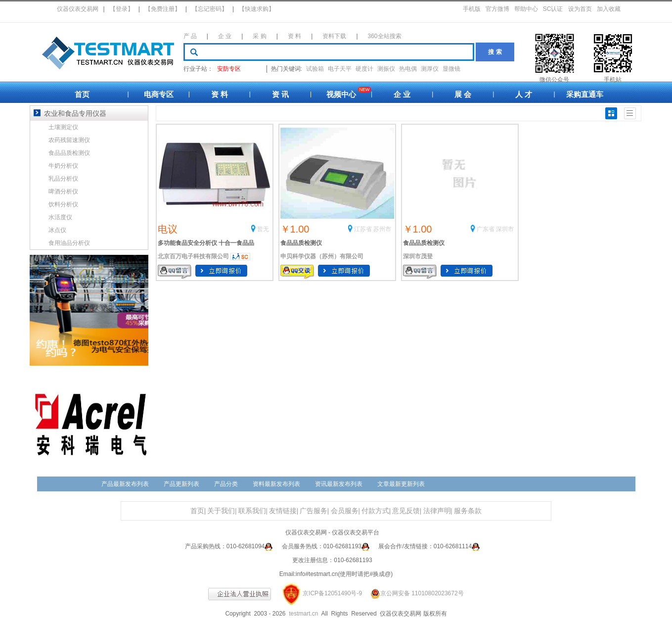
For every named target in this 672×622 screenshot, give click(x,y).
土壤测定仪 (63, 127)
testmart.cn (303, 614)
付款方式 (375, 511)
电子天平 (340, 69)
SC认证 (553, 9)
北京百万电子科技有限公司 (193, 256)
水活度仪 (60, 217)
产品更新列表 (181, 484)
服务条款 (468, 511)
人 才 (524, 94)
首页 (82, 94)
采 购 (259, 36)
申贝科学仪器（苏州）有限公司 (322, 256)
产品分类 (226, 484)
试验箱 (315, 69)
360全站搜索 (385, 36)
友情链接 (283, 511)
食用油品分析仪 (69, 243)
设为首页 (580, 9)
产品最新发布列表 (125, 484)
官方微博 (497, 9)
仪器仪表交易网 (78, 9)
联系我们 (252, 511)
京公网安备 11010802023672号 (413, 593)
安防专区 (229, 69)
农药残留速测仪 (69, 140)
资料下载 (334, 36)
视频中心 (341, 94)
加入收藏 (609, 9)
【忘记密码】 (210, 9)
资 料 (294, 36)
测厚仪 (430, 69)
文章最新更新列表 (401, 484)
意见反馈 (406, 511)
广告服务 (314, 511)
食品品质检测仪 (301, 243)
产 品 (190, 36)
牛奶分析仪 (63, 166)
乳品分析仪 (63, 179)
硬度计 (364, 69)
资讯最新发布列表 (339, 484)
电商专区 (159, 94)
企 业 (225, 36)
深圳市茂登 (418, 256)
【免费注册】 (163, 9)
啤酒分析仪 (63, 191)
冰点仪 (57, 230)
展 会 (463, 94)
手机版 (472, 9)
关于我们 (221, 511)
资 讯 (280, 94)
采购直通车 (585, 94)
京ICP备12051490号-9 (332, 593)
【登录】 (122, 9)
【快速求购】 (257, 9)
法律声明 (437, 511)
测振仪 (386, 69)
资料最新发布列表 (276, 484)
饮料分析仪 (63, 204)
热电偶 (408, 69)
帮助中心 (526, 9)
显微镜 (451, 69)
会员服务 (345, 511)
